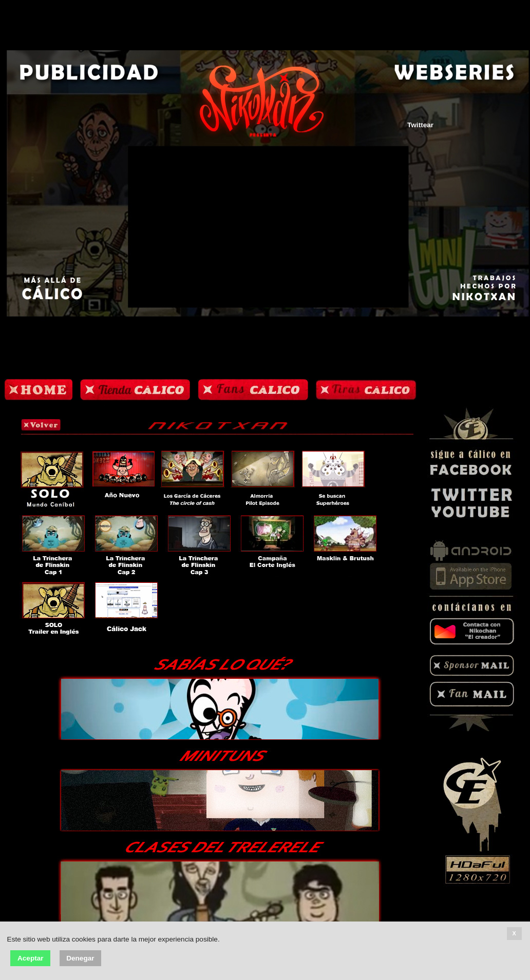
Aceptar (31, 958)
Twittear (420, 125)
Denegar (80, 958)
